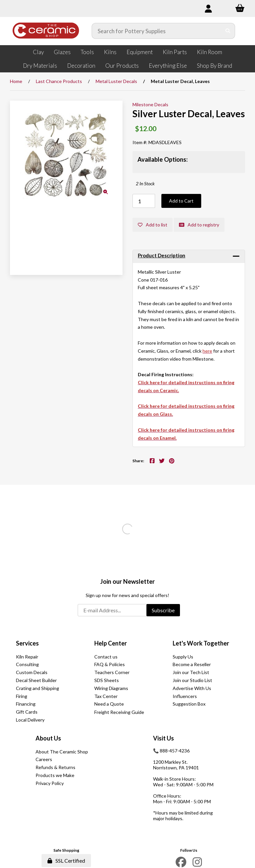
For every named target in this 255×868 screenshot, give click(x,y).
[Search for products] (157, 31)
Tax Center (106, 696)
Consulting (27, 664)
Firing (22, 696)
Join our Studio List (192, 680)
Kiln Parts (175, 52)
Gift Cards (27, 712)
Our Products (122, 66)
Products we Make (55, 775)
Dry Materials (40, 66)
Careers (44, 759)
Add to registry (199, 225)
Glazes (62, 52)
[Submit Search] (228, 31)
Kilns (110, 52)
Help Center (111, 643)
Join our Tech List (191, 672)
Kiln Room (210, 52)
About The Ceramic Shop (62, 752)
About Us (48, 738)
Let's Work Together (201, 643)
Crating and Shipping (38, 688)
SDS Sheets (107, 680)
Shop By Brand (214, 66)
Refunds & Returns (55, 767)
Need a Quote (109, 704)
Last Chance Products (59, 81)
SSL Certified (66, 861)
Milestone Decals (150, 104)
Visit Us (164, 738)
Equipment (140, 52)
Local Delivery (30, 720)
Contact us (106, 657)
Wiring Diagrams (111, 688)
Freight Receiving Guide (119, 712)
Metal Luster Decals (116, 81)
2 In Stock (145, 183)
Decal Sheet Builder (36, 680)
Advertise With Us (192, 688)
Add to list (153, 225)
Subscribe (163, 610)
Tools (87, 52)
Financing (26, 704)
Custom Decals (32, 672)
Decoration (81, 66)
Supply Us (183, 657)
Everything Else (168, 66)
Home (16, 81)
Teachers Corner (112, 672)
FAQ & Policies (110, 664)
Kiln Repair (27, 657)
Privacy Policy (50, 783)
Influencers (185, 696)
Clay (38, 52)
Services (27, 643)
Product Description (162, 255)
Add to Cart (181, 201)
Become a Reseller (192, 664)
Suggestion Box (189, 704)
